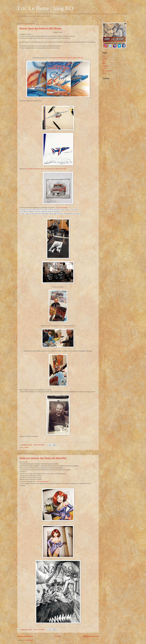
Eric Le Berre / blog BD (45, 8)
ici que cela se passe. (42, 482)
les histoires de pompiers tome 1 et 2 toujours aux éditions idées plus (46, 169)
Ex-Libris (105, 58)
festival (26, 447)
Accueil (58, 636)
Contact (105, 73)
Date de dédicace (107, 71)
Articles (105, 68)
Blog (104, 56)
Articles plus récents (25, 636)
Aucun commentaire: (39, 445)
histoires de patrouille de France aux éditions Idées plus (67, 58)
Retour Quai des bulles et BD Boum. (41, 28)
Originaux (105, 66)
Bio (104, 61)
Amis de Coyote (63, 208)
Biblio (104, 63)
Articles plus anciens (91, 636)
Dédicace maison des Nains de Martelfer (43, 458)
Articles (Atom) (29, 640)
